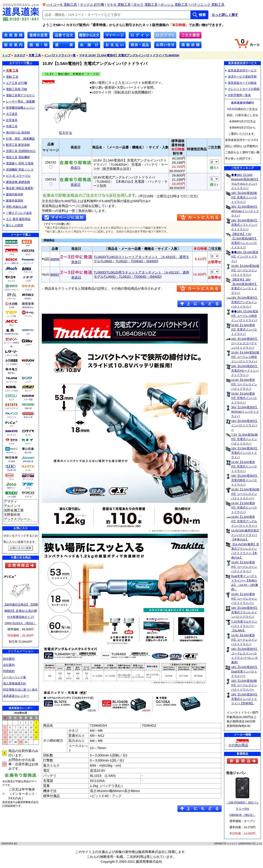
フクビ (28, 488)
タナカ (12, 444)
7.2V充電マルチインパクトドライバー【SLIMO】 (244, 626)
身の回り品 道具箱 (17, 132)
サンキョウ (12, 435)
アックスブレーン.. (21, 519)
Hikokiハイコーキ (12, 246)
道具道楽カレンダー (16, 696)
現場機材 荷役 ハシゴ (18, 170)
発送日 (76, 166)
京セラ (28, 254)
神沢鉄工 (28, 299)
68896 (55, 259)
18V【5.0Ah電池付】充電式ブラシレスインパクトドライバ (245, 612)
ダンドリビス (28, 479)
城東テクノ (12, 488)
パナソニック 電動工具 (207, 5)
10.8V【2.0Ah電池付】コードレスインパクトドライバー (244, 599)
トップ (6, 55)
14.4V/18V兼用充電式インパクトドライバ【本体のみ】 (245, 535)
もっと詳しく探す (225, 15)
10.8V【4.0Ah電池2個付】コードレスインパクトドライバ (245, 270)
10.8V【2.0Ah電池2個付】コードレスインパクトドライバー (245, 494)
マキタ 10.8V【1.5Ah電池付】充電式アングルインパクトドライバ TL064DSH (129, 55)
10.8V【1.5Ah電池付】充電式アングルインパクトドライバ (244, 521)
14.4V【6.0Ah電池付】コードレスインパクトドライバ (244, 384)
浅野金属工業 (28, 461)
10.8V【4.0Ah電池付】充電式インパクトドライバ (244, 398)
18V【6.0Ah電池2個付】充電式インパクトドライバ (244, 197)
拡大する (65, 131)
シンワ (28, 382)
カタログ (20, 55)
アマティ (21, 502)
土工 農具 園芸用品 (17, 219)
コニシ (12, 479)
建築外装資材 (13, 200)
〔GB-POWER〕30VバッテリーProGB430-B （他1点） (242, 809)
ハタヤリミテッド (12, 408)
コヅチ (28, 364)
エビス (12, 400)
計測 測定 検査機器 (19, 139)
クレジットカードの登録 (242, 89)
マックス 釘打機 (92, 5)
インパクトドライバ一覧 (60, 55)
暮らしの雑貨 (13, 225)
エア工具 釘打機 (15, 83)
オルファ (28, 391)
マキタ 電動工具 (119, 5)
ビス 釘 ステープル (17, 176)
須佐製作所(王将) (11, 334)
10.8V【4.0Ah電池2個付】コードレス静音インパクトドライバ (245, 357)
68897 (55, 274)
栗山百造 (28, 453)
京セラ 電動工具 (145, 5)
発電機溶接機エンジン (19, 108)
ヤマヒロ (28, 497)
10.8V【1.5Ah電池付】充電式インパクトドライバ (244, 330)
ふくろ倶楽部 (12, 364)
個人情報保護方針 (15, 683)
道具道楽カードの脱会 (241, 83)
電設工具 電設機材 (17, 157)
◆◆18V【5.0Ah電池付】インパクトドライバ (245, 257)
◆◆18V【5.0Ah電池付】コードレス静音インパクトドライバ (245, 316)
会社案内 (9, 665)
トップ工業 (12, 316)
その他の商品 (238, 745)
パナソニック (28, 263)
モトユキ (12, 281)
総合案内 (9, 659)
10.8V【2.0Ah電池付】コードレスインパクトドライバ (244, 567)
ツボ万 (28, 281)
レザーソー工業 (12, 355)
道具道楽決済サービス (241, 70)
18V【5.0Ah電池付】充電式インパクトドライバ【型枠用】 (245, 699)
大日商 (12, 307)
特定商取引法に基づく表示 (20, 690)
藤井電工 (12, 373)
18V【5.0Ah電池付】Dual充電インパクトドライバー (245, 671)
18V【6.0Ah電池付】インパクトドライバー (245, 425)
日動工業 (28, 408)
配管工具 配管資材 (17, 145)
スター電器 (28, 400)
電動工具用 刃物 (15, 89)
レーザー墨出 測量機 (19, 102)
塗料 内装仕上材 (15, 207)
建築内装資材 (13, 194)
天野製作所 (21, 515)
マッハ (12, 272)
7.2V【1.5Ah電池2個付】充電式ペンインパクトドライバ (244, 439)
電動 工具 (11, 77)
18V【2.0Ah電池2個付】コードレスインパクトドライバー (244, 685)
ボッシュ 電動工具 (174, 5)
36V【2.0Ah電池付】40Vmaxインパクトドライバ (245, 412)
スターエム (12, 299)
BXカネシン (11, 453)
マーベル (28, 316)
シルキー (28, 345)
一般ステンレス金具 (18, 213)
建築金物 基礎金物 (17, 182)
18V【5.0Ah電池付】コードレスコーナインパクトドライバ (245, 343)
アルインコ (12, 417)
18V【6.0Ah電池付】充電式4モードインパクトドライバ (245, 371)
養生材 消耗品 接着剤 (18, 188)
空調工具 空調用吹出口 (20, 151)
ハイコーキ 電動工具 (62, 5)
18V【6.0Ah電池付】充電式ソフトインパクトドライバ (245, 225)
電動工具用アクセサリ (19, 95)
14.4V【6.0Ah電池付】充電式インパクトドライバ (244, 466)
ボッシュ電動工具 (12, 263)
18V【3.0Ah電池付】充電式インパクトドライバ (245, 453)
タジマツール (12, 382)
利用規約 (9, 671)
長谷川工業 (28, 417)
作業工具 (11, 126)
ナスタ (28, 470)
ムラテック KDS (11, 391)
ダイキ (28, 435)
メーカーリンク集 (15, 677)
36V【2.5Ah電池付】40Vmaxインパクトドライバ (245, 211)
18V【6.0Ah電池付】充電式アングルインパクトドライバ (245, 302)
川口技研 (12, 461)
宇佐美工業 (12, 470)
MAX (28, 246)
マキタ (12, 254)
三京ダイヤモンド (12, 290)
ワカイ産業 (12, 497)
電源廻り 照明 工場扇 (18, 163)
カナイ (28, 444)
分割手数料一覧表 (238, 95)
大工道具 (11, 114)
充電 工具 (35, 55)
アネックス (28, 272)
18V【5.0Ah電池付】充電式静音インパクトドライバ (245, 480)
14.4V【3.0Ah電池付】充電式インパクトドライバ (244, 508)
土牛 (28, 334)
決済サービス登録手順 (241, 77)
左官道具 (11, 120)
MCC (11, 325)
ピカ (12, 426)
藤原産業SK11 (28, 307)
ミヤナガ (28, 290)
